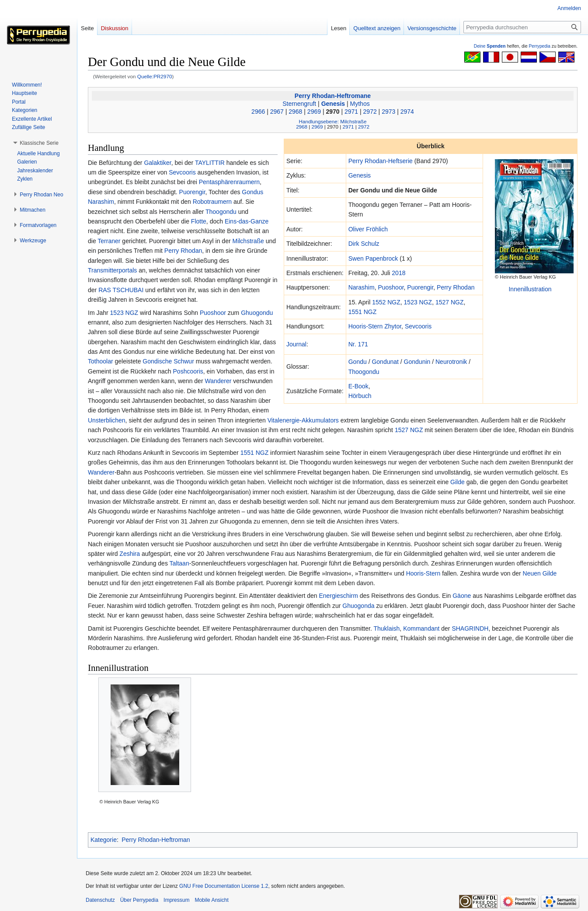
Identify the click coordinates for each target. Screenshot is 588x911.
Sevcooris (418, 326)
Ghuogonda (358, 606)
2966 (258, 112)
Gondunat (385, 362)
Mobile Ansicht (211, 900)
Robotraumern (212, 202)
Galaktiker (157, 163)
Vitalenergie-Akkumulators (303, 420)
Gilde (458, 482)
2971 (351, 112)
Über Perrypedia (139, 900)
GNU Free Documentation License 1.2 (224, 886)
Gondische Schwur (168, 361)
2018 (398, 273)
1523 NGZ (418, 302)
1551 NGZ (363, 312)
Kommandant (421, 628)
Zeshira (130, 554)
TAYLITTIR (210, 163)
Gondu (358, 362)
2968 (295, 112)
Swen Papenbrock (373, 258)
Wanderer (218, 381)
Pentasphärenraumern (229, 182)
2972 (370, 112)
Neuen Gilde (540, 573)
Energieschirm (338, 596)
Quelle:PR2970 (155, 76)
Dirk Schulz (364, 244)
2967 (277, 112)
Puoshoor (391, 287)
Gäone (462, 596)
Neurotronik (451, 362)
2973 (388, 112)
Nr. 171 (358, 344)
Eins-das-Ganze (247, 221)
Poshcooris (188, 371)
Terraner (109, 241)
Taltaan (179, 563)
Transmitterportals (112, 270)
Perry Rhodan (456, 287)
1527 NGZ (450, 302)
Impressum (176, 900)
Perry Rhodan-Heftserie (381, 161)
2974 (407, 112)
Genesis (333, 104)
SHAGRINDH (470, 628)
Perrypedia (539, 46)
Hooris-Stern (366, 326)
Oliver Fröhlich (368, 229)
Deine (490, 46)
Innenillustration (530, 289)
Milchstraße (248, 241)
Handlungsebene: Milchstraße (333, 121)
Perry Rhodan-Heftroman (156, 840)
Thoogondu (364, 372)
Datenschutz (100, 900)
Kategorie (104, 840)
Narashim (362, 287)
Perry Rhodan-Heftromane (333, 96)
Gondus (252, 192)
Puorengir (420, 287)
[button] (39, 143)
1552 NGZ (386, 302)
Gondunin (417, 362)
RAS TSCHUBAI (121, 290)
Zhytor (393, 326)
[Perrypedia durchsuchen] (522, 27)
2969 (314, 112)
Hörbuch (360, 396)
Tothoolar (101, 361)
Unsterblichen (107, 420)
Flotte (199, 221)
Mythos (360, 104)
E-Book (358, 386)
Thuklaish (386, 628)
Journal (296, 344)
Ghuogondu (257, 313)
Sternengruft (299, 104)
